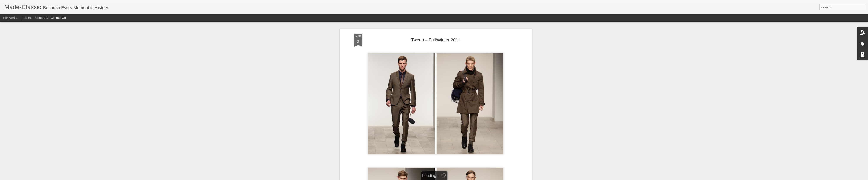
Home (27, 18)
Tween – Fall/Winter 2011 (436, 40)
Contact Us (58, 18)
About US (41, 18)
